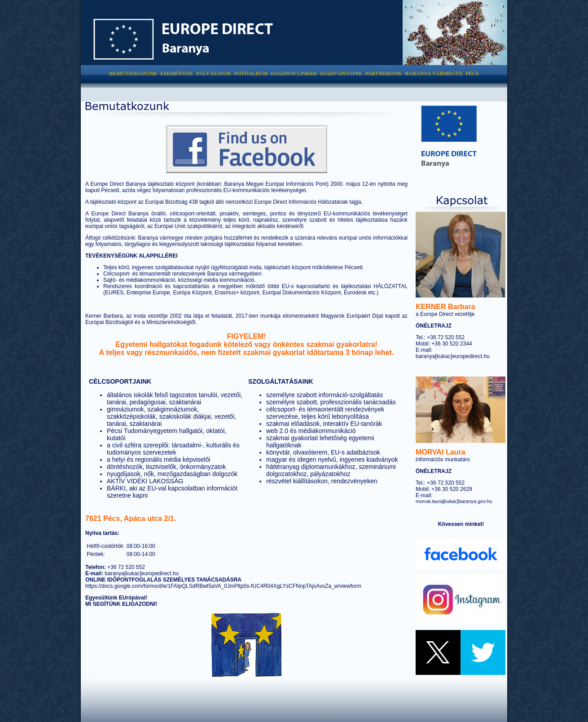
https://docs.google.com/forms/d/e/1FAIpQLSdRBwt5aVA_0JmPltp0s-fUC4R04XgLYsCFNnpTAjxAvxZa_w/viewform (223, 586)
